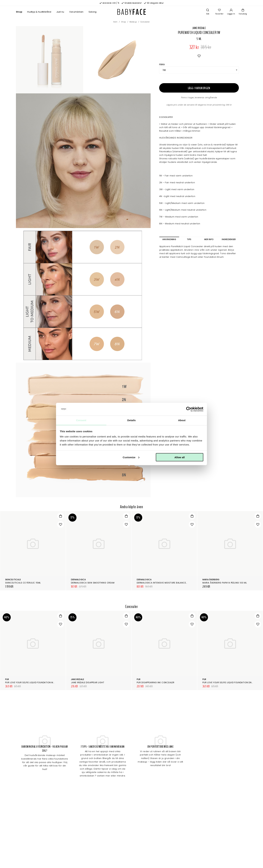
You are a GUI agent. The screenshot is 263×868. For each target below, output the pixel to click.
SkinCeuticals (13, 580)
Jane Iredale (199, 28)
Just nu (60, 12)
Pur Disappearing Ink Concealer (156, 682)
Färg (162, 64)
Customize (131, 457)
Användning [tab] (169, 239)
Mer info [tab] (209, 239)
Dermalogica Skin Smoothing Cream (93, 583)
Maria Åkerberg (211, 580)
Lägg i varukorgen (199, 88)
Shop (19, 12)
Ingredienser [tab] (229, 239)
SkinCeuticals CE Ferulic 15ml (23, 583)
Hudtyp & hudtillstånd (39, 12)
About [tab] (182, 420)
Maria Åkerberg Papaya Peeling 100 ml (225, 583)
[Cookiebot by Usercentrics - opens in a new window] (189, 409)
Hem (115, 22)
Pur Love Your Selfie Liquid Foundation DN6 (228, 682)
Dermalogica (78, 580)
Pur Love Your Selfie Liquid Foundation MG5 (31, 682)
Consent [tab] (81, 420)
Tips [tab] (189, 239)
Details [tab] (131, 420)
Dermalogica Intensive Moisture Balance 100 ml (165, 583)
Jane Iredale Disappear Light (88, 682)
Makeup (133, 22)
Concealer (145, 22)
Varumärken (76, 12)
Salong (93, 12)
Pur (7, 679)
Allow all (180, 457)
